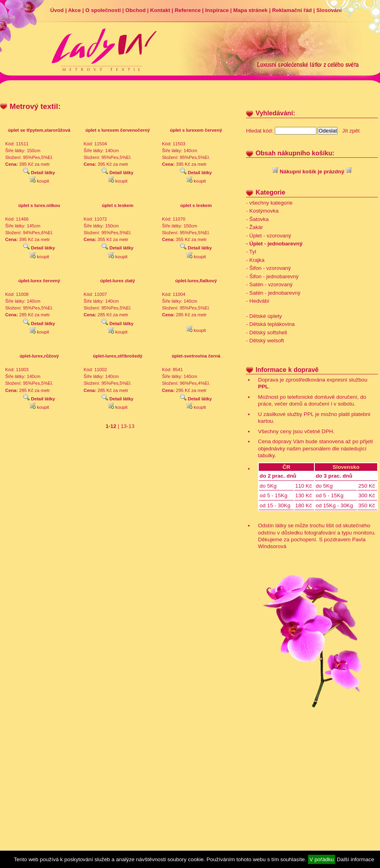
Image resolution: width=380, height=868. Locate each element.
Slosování (329, 10)
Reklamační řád (292, 10)
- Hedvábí (258, 301)
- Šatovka (257, 219)
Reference (188, 10)
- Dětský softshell (266, 333)
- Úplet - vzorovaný (269, 236)
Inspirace (217, 10)
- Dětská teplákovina (270, 324)
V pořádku (322, 859)
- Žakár (255, 227)
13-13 (128, 426)
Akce (74, 10)
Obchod (135, 10)
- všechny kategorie (269, 203)
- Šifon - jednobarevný (272, 276)
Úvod (57, 10)
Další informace (355, 859)
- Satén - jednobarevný (273, 293)
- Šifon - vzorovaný (268, 268)
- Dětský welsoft (265, 341)
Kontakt (160, 10)
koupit (39, 181)
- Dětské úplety (264, 316)
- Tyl (251, 252)
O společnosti (103, 10)
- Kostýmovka (262, 211)
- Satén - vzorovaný (269, 284)
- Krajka (255, 260)
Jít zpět (351, 131)
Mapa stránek (250, 10)
